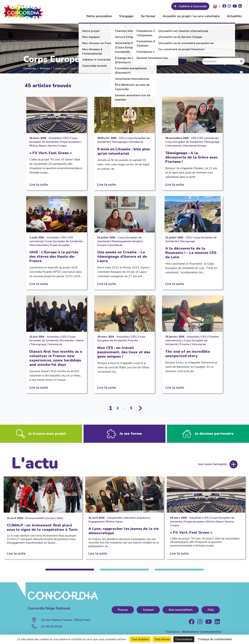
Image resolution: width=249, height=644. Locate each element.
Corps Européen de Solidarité (184, 142)
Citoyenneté (114, 521)
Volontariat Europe (195, 146)
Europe (102, 248)
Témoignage (119, 142)
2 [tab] (124, 573)
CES (65, 138)
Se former (148, 16)
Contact (148, 613)
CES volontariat (208, 138)
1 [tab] (70, 573)
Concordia (30, 68)
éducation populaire (136, 521)
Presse (123, 613)
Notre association (99, 16)
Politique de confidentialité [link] (215, 639)
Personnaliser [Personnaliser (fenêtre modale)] (184, 639)
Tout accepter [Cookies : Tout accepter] (140, 639)
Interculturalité (39, 248)
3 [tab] (179, 573)
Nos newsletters (181, 613)
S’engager (126, 16)
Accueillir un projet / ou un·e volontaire (191, 16)
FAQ (211, 613)
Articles (45, 68)
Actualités (234, 16)
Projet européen (70, 142)
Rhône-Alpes (38, 146)
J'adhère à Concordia (192, 6)
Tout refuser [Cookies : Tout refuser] (162, 639)
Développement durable (127, 245)
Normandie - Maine (72, 344)
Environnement (35, 522)
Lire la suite (39, 184)
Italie (60, 522)
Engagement (96, 525)
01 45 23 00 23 (52, 630)
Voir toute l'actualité (212, 468)
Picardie (133, 344)
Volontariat (136, 142)
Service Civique (57, 146)
